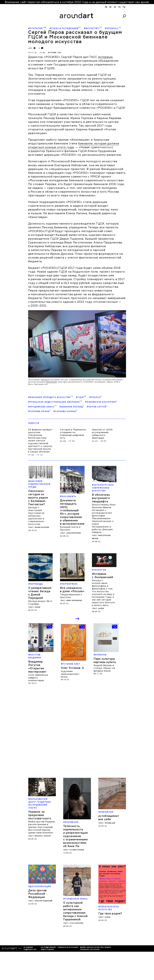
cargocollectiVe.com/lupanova (79, 944)
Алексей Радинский (43, 910)
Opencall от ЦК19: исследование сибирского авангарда (102, 434)
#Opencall (113, 28)
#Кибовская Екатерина (101, 402)
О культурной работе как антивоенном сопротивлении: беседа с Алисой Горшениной (75, 907)
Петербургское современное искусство (103, 488)
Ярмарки (101, 655)
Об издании (8, 944)
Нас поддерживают (29, 944)
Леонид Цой (110, 819)
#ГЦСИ (81, 397)
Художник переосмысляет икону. (70, 674)
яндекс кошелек (28, 946)
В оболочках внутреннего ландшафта (101, 498)
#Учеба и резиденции (65, 28)
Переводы (36, 584)
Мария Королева (42, 527)
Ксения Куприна (77, 850)
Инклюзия (72, 822)
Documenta (69, 496)
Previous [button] (72, 619)
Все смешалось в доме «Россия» (72, 589)
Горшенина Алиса (76, 895)
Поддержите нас (10, 946)
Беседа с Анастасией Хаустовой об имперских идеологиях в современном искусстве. (36, 516)
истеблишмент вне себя (109, 814)
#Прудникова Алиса (42, 406)
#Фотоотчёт (93, 28)
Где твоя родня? (110, 902)
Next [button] (78, 619)
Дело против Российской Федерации (37, 902)
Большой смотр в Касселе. (70, 528)
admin (37, 607)
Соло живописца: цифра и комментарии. (38, 678)
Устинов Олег (71, 664)
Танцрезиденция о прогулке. (71, 596)
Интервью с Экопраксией (103, 575)
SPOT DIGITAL (75, 946)
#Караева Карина (65, 411)
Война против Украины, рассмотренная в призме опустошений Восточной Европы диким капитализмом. (42, 827)
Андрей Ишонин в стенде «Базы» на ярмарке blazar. (104, 668)
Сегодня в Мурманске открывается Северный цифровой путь (73, 434)
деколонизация (40, 895)
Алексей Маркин (74, 533)
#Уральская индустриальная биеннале (55, 402)
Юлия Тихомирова (74, 601)
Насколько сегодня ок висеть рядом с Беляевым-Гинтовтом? (38, 498)
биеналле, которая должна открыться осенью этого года (74, 145)
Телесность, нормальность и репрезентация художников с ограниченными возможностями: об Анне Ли (75, 836)
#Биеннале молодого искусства (51, 397)
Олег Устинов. (73, 668)
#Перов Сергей (97, 406)
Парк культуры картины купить (105, 660)
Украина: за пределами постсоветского (40, 815)
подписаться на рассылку (48, 944)
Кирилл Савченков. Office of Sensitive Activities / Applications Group (69, 749)
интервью (105, 57)
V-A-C (66, 735)
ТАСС (59, 53)
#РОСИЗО (95, 397)
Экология (100, 570)
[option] (41, 654)
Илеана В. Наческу (43, 836)
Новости (34, 423)
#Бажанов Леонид (72, 406)
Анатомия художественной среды (39, 484)
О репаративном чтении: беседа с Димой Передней (40, 593)
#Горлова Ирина (39, 411)
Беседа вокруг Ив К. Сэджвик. (40, 602)
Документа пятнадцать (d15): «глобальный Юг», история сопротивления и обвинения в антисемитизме (72, 512)
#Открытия (37, 28)
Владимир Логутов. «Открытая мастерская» (37, 667)
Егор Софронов (76, 920)
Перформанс (70, 584)
